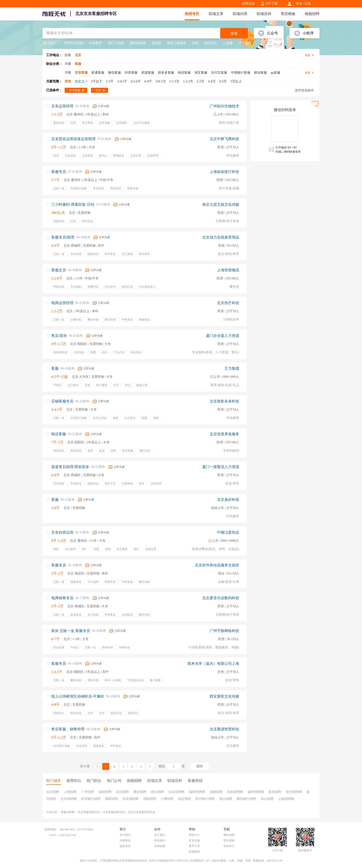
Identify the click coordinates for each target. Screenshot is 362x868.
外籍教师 (95, 43)
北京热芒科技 (228, 303)
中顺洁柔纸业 (228, 532)
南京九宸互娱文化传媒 (221, 204)
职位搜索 (229, 841)
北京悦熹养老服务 (224, 434)
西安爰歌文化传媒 (224, 696)
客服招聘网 (68, 812)
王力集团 (232, 368)
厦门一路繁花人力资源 (221, 467)
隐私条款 (125, 846)
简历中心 (229, 846)
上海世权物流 (228, 270)
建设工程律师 (177, 43)
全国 (68, 55)
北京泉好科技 (228, 500)
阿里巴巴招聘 (73, 43)
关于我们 (125, 835)
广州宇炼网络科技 (224, 631)
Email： (54, 835)
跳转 (200, 766)
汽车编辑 (245, 43)
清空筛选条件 (304, 90)
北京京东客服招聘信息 (142, 812)
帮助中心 (194, 835)
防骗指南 (194, 852)
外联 (195, 43)
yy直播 (228, 43)
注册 (308, 4)
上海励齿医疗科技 (224, 172)
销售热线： (52, 829)
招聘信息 (248, 4)
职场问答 (240, 14)
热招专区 (192, 14)
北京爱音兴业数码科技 (221, 598)
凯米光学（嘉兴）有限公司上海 (213, 664)
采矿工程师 (116, 43)
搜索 (234, 33)
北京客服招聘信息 (89, 812)
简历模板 (288, 14)
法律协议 (125, 841)
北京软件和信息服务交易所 (217, 565)
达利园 (156, 43)
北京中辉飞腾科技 (224, 139)
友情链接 (160, 846)
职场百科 (264, 14)
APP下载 (271, 4)
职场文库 (216, 14)
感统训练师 (138, 43)
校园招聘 (312, 14)
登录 (299, 4)
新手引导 (194, 846)
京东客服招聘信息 (114, 812)
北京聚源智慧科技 (224, 729)
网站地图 (229, 835)
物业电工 (211, 43)
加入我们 (160, 835)
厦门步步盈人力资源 (223, 336)
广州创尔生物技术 (224, 106)
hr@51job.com (68, 835)
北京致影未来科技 (224, 401)
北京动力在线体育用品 (221, 237)
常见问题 (194, 841)
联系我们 (160, 841)
